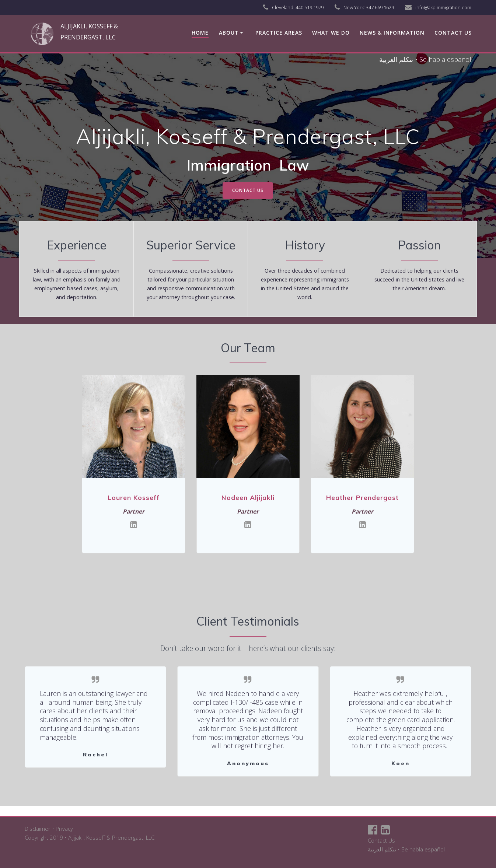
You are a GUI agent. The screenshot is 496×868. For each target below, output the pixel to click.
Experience (77, 245)
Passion (419, 245)
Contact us (453, 33)
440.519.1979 (310, 7)
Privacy (64, 829)
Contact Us (381, 840)
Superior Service (191, 245)
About (229, 33)
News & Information (392, 33)
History (305, 245)
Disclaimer (38, 829)
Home (200, 33)
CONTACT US (248, 190)
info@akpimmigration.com (443, 7)
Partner (134, 511)
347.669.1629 (380, 7)
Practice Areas (279, 33)
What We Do (331, 33)
